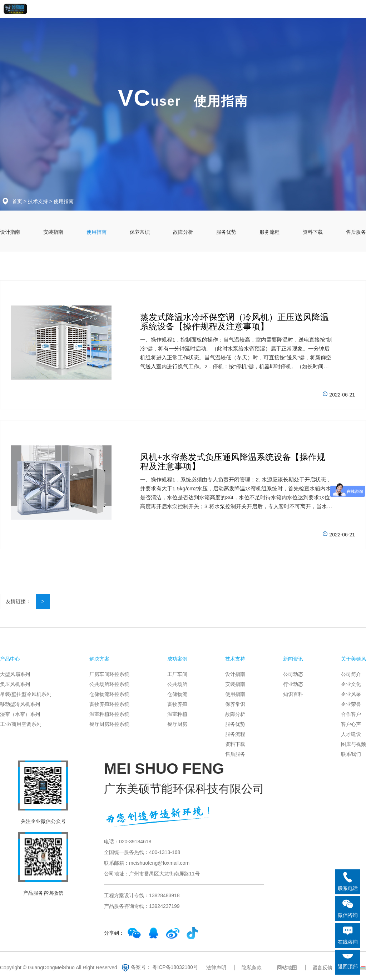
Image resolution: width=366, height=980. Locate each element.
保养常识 (140, 232)
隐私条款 (252, 968)
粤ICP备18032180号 (175, 967)
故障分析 (183, 232)
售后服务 (356, 232)
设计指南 (10, 232)
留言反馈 (322, 968)
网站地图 (287, 968)
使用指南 (64, 201)
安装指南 (53, 232)
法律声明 (216, 968)
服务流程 (269, 232)
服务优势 (226, 232)
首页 (17, 201)
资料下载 (313, 232)
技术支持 (38, 201)
